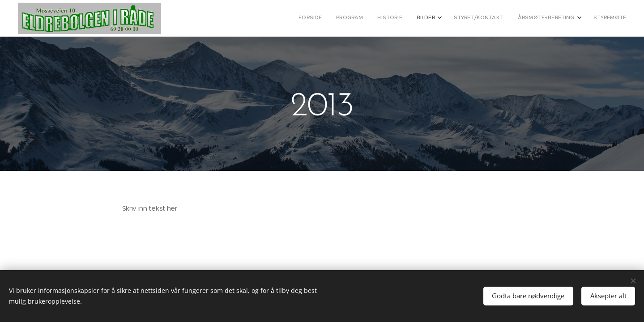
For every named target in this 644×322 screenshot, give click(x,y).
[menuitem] (534, 18)
